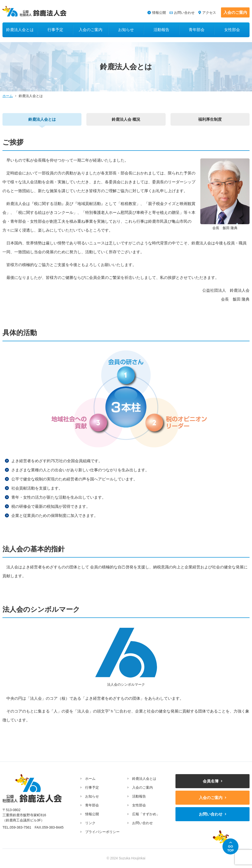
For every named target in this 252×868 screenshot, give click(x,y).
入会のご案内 (235, 12)
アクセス (209, 13)
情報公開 (159, 13)
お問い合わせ (184, 13)
